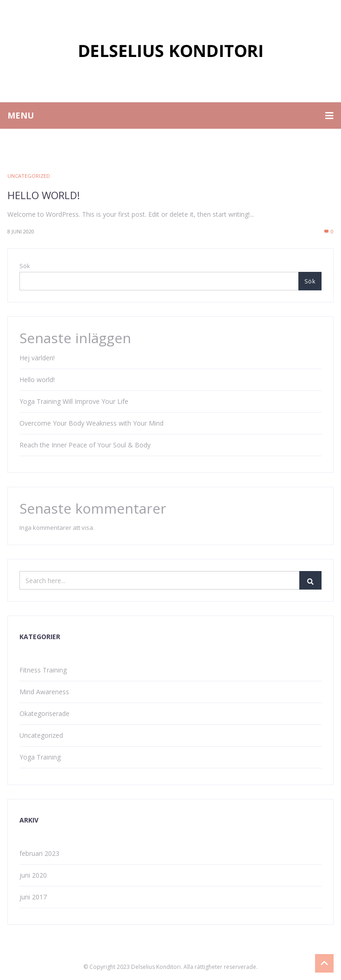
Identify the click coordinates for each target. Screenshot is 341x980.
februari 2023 (39, 853)
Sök (25, 266)
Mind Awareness (44, 692)
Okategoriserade (44, 713)
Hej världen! (37, 358)
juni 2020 (33, 875)
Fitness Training (43, 670)
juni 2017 (33, 897)
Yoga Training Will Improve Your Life (74, 401)
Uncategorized (29, 176)
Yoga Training (40, 757)
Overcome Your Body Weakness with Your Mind (92, 423)
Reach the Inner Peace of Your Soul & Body (85, 445)
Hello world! (44, 195)
